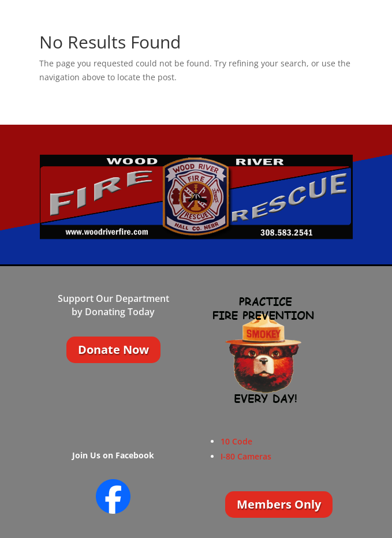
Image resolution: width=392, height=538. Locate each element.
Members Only (279, 504)
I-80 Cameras (246, 456)
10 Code (236, 441)
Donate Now (113, 350)
